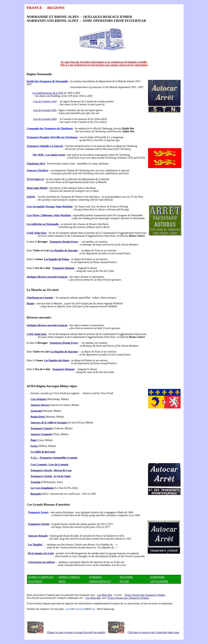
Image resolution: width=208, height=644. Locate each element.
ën (41, 470)
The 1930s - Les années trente (49, 155)
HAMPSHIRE (157, 577)
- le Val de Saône (61, 476)
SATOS (31, 197)
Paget (34, 440)
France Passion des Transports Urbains (145, 595)
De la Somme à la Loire (41, 553)
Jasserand (36, 411)
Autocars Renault (38, 536)
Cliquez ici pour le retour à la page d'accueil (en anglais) (76, 632)
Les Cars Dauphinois (42, 488)
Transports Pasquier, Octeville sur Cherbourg (52, 137)
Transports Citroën (41, 476)
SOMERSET (95, 577)
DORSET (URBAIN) (69, 577)
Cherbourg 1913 (36, 164)
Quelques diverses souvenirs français (47, 277)
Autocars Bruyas (40, 405)
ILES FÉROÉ (35, 581)
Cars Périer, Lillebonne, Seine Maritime (49, 215)
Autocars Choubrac (38, 170)
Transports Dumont (63, 268)
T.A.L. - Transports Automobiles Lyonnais (54, 458)
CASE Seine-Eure (37, 233)
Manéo (30, 303)
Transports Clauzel (41, 428)
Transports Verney (38, 512)
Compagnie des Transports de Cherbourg (50, 128)
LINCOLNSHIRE (159, 581)
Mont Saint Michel (37, 188)
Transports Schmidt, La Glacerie (45, 146)
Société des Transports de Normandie (47, 81)
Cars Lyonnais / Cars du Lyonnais (49, 464)
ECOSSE (124, 581)
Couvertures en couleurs (42, 562)
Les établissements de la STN (48, 93)
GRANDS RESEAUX (100, 581)
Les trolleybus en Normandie (43, 224)
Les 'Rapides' (36, 545)
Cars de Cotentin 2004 (45, 119)
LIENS (62, 581)
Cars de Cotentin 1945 (45, 110)
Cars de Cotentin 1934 (45, 101)
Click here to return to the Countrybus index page (153, 632)
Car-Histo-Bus (105, 595)
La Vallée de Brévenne (43, 452)
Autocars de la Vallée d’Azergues (49, 423)
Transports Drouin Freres (64, 242)
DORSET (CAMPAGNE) (41, 577)
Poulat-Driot (38, 417)
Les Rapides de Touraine (64, 250)
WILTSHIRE (126, 577)
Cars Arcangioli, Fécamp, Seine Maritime (50, 207)
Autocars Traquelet (41, 434)
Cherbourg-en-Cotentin (40, 298)
